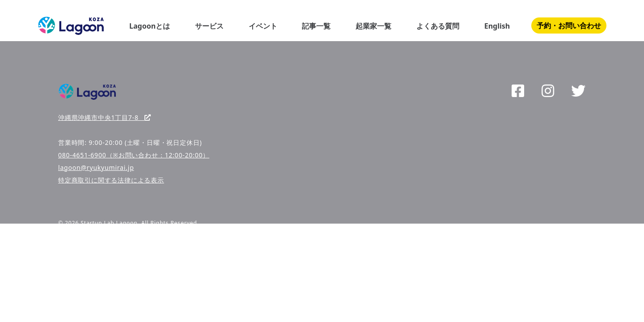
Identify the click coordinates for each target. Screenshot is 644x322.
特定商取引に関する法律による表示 (111, 180)
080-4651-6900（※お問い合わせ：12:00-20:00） (134, 155)
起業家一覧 (373, 26)
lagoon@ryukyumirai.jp (96, 167)
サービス (209, 26)
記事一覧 (316, 26)
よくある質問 (438, 26)
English (497, 26)
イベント (263, 26)
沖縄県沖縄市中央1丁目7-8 (105, 117)
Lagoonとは (150, 26)
